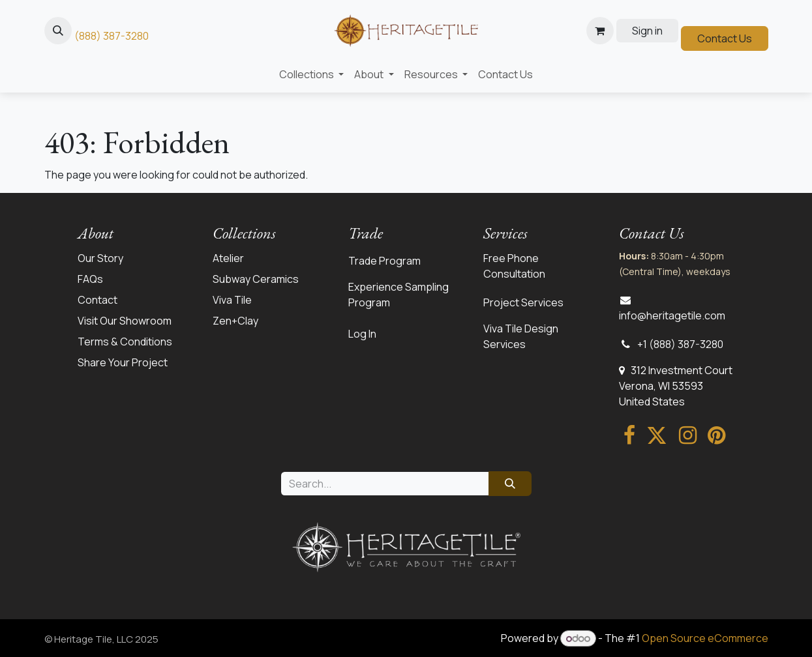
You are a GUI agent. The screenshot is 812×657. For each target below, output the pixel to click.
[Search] (510, 484)
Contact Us (725, 38)
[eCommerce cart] (600, 31)
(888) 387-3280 (112, 36)
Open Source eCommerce (705, 638)
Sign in (647, 31)
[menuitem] (311, 74)
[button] (58, 31)
